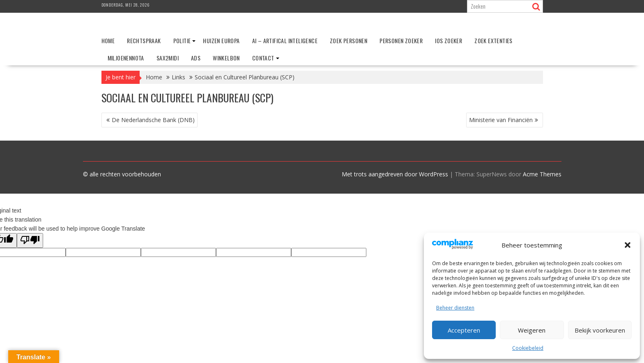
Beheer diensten (455, 308)
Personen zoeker (401, 40)
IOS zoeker (448, 40)
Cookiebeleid (528, 348)
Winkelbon (226, 58)
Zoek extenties (493, 40)
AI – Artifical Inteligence (285, 40)
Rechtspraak (144, 40)
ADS (196, 58)
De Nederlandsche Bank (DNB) (153, 120)
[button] (628, 245)
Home (108, 40)
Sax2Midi (168, 58)
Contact (263, 58)
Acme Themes (542, 174)
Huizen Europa (221, 40)
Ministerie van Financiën (501, 120)
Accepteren (464, 330)
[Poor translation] (30, 240)
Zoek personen (348, 40)
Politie (182, 40)
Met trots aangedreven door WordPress (395, 174)
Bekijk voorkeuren (600, 330)
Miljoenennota (126, 58)
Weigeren (532, 330)
